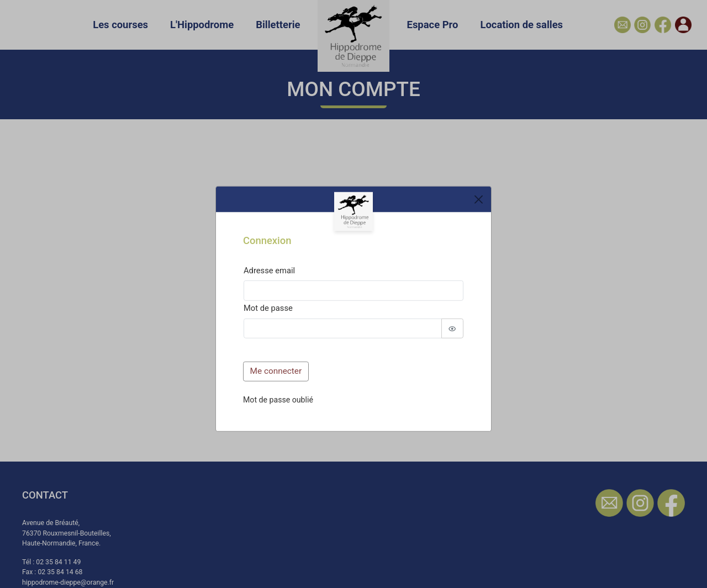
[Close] (478, 199)
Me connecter (276, 371)
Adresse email (269, 270)
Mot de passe (268, 308)
